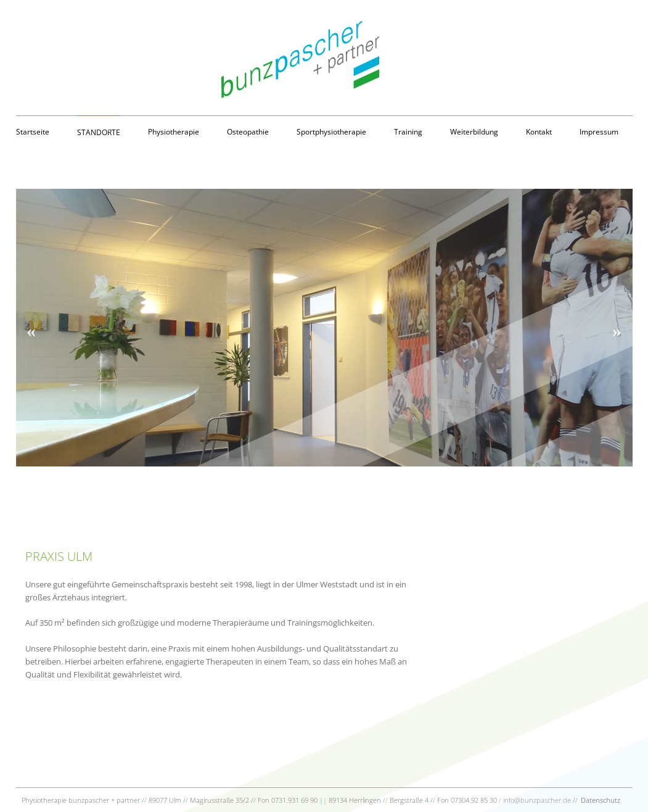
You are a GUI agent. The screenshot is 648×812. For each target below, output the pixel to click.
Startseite (33, 132)
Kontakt (539, 132)
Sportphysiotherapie (331, 132)
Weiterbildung (474, 132)
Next (617, 328)
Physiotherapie (174, 132)
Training (408, 132)
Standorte (99, 132)
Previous (31, 328)
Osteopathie (248, 132)
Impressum (599, 132)
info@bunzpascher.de (537, 800)
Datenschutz (601, 800)
